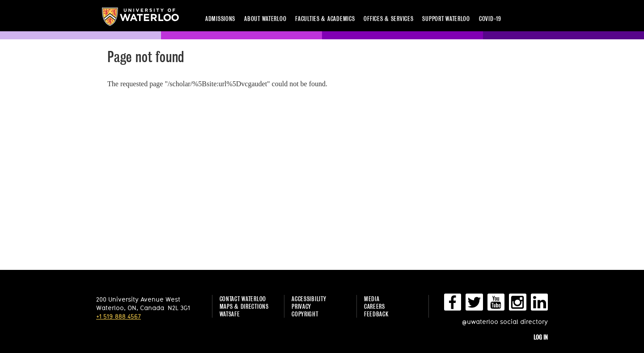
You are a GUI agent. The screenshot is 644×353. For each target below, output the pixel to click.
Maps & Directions (244, 306)
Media (372, 299)
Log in (541, 337)
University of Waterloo (140, 17)
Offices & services (388, 19)
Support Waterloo (446, 19)
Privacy (301, 306)
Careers (375, 306)
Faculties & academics (325, 19)
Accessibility (309, 299)
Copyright (305, 314)
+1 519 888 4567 (119, 316)
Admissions (220, 19)
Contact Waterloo (243, 299)
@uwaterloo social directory (505, 321)
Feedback (376, 314)
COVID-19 (490, 19)
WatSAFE (230, 314)
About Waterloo (265, 19)
